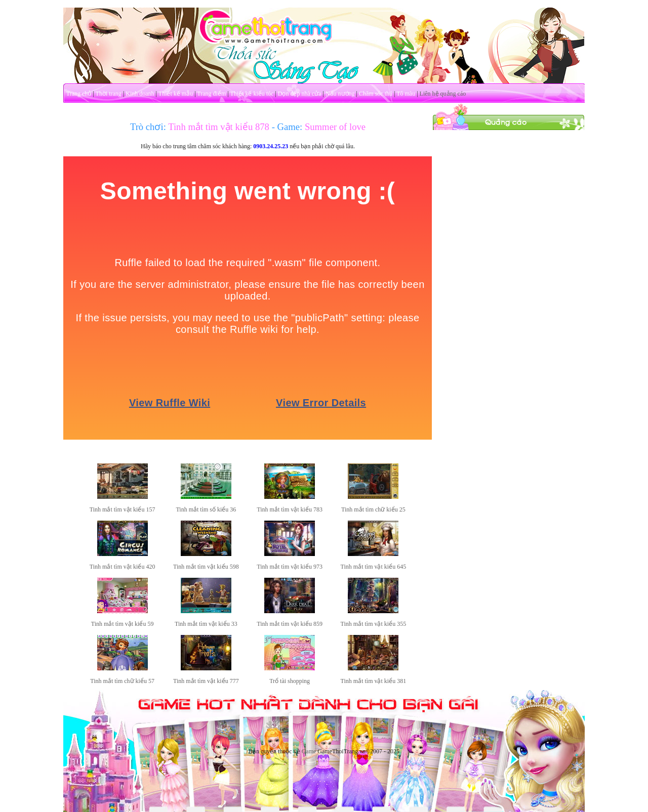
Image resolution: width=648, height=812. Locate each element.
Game (309, 751)
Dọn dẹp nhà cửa (300, 94)
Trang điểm (211, 94)
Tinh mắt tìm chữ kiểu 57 (122, 681)
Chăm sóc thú (376, 94)
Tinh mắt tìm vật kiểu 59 (123, 624)
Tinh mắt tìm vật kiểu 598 (206, 567)
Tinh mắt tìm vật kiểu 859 (290, 624)
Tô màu (406, 94)
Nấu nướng (340, 94)
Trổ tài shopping (290, 681)
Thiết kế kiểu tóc (252, 94)
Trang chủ (79, 94)
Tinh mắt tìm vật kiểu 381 (374, 681)
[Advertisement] (509, 282)
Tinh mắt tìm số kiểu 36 (206, 509)
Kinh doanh (140, 94)
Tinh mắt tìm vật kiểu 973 (290, 567)
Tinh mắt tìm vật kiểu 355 (374, 624)
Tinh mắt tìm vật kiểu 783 (290, 509)
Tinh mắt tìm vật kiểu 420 (123, 567)
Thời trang (109, 94)
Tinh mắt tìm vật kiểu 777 (206, 681)
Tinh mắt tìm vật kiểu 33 (206, 624)
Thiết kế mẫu (176, 94)
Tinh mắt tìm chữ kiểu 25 (373, 509)
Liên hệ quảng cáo (443, 94)
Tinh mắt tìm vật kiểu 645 (374, 567)
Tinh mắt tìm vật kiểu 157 (123, 509)
